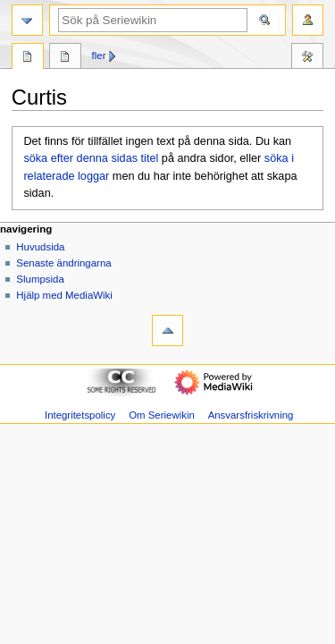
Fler (99, 55)
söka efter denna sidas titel (91, 158)
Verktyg (307, 58)
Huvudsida (40, 247)
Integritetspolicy (80, 415)
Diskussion (65, 58)
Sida (28, 58)
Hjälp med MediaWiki (64, 295)
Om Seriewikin (162, 415)
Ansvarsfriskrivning (251, 415)
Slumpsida (40, 279)
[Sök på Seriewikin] (153, 20)
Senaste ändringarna (63, 263)
